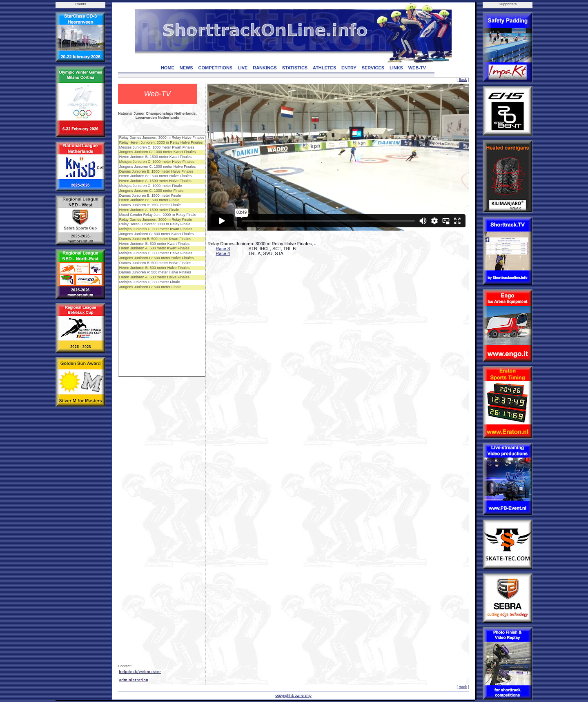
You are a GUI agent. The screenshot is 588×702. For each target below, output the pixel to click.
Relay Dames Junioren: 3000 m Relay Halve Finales (162, 138)
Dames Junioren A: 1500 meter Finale (162, 205)
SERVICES (373, 68)
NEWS (186, 68)
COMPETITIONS (215, 68)
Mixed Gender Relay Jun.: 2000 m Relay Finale (162, 215)
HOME (168, 68)
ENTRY (349, 68)
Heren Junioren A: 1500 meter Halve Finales (162, 181)
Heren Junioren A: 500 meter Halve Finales (162, 278)
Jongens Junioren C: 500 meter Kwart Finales (162, 234)
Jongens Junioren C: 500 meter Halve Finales (162, 258)
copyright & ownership (293, 695)
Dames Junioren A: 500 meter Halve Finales (162, 273)
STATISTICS (295, 68)
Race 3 (223, 249)
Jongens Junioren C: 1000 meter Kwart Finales (162, 152)
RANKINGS (265, 68)
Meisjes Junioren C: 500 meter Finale (162, 282)
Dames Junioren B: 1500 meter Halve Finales (162, 172)
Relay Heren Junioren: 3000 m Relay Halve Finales (162, 143)
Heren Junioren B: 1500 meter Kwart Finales (162, 157)
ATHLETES (324, 68)
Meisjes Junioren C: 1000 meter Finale (162, 186)
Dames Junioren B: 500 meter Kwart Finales (162, 239)
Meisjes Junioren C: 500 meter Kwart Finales (162, 229)
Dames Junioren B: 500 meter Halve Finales (162, 263)
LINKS (396, 68)
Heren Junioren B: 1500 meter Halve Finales (162, 176)
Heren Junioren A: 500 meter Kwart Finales (162, 249)
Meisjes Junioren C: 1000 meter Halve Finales (162, 162)
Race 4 (223, 253)
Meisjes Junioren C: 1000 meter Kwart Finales (162, 148)
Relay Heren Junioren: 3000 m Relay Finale (162, 224)
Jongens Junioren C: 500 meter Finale (162, 287)
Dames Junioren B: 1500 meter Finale (162, 196)
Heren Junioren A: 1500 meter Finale (162, 210)
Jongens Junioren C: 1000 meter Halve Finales (162, 167)
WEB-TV (417, 68)
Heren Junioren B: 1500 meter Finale (162, 200)
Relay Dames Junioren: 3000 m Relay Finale (162, 220)
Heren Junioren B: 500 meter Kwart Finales (162, 244)
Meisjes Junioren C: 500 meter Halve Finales (162, 253)
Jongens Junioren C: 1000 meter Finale (162, 191)
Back (463, 80)
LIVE (243, 68)
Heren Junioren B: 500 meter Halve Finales (162, 268)
